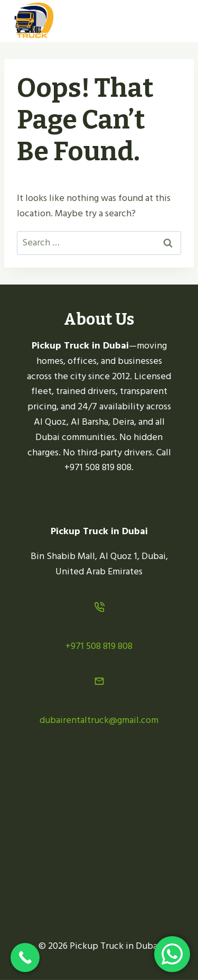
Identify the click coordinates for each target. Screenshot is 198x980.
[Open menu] (173, 21)
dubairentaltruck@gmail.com (99, 720)
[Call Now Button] (25, 958)
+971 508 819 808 (99, 646)
